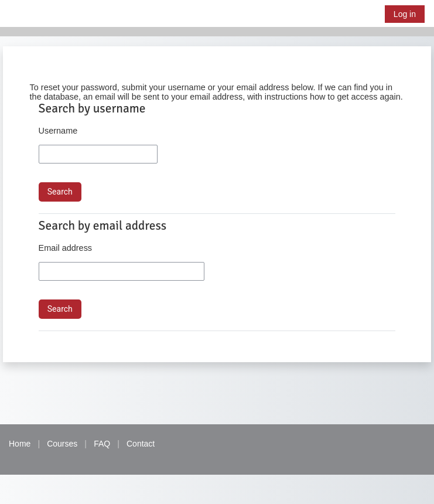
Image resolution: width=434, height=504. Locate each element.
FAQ (102, 444)
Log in (405, 14)
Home (20, 444)
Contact (141, 444)
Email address (65, 248)
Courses (62, 444)
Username (58, 131)
